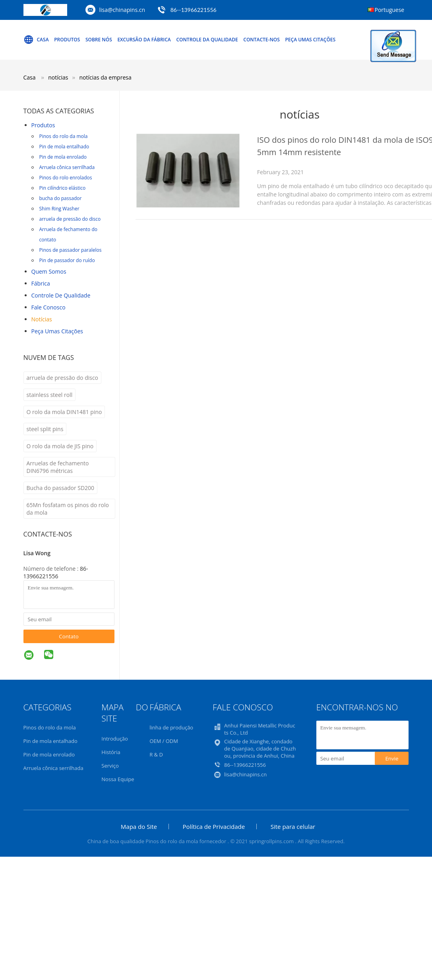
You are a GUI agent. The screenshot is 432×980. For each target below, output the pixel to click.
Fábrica (41, 283)
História (111, 752)
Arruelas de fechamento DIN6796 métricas (58, 467)
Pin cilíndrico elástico (63, 188)
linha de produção (171, 727)
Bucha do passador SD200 (61, 488)
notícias (42, 319)
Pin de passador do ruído (67, 260)
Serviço (110, 766)
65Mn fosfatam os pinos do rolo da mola (68, 509)
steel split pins (45, 429)
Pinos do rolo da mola (64, 136)
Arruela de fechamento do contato (68, 234)
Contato (69, 636)
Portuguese (390, 10)
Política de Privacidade (214, 826)
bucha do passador (61, 198)
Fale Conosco (48, 307)
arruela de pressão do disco (70, 219)
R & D (156, 754)
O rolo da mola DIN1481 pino (64, 412)
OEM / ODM (164, 741)
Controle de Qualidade (61, 295)
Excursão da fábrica (144, 40)
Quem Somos (49, 271)
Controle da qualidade (207, 40)
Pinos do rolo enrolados (66, 178)
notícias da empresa (105, 77)
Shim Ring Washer (59, 209)
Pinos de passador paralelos (71, 250)
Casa (36, 40)
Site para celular (293, 826)
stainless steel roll (50, 395)
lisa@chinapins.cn (122, 10)
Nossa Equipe (118, 779)
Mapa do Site (139, 826)
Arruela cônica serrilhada (67, 167)
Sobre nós (99, 40)
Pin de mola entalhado (64, 147)
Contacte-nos (262, 40)
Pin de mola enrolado (63, 157)
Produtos (67, 40)
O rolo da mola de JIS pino (60, 446)
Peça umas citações (310, 40)
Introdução (115, 739)
